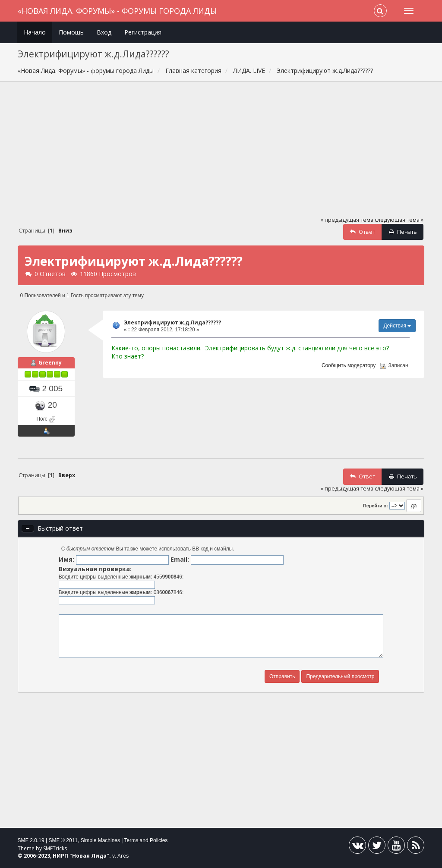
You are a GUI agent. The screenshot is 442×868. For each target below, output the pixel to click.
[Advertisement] (221, 153)
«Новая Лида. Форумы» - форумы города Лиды (117, 11)
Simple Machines (100, 840)
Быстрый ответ (60, 528)
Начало (35, 32)
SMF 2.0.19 (31, 840)
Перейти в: (376, 506)
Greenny (50, 363)
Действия (397, 326)
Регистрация (143, 32)
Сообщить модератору (349, 365)
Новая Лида (89, 856)
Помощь (71, 32)
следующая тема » (399, 220)
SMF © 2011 (63, 840)
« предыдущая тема (347, 220)
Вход (104, 32)
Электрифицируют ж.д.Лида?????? (172, 322)
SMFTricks (55, 848)
